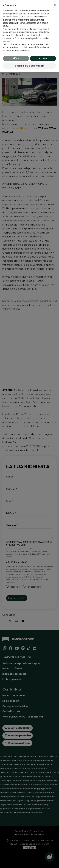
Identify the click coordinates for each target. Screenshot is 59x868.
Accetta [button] (43, 58)
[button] (55, 5)
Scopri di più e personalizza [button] (29, 66)
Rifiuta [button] (16, 58)
